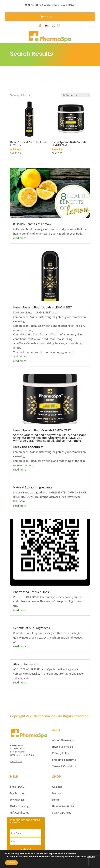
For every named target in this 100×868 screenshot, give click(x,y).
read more (20, 238)
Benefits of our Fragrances (32, 628)
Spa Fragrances (62, 813)
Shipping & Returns (64, 760)
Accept (11, 863)
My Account (17, 793)
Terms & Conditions (64, 766)
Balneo (56, 806)
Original (57, 787)
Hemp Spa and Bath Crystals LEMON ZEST (42, 430)
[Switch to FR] (53, 26)
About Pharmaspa (26, 664)
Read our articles (63, 747)
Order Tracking (19, 806)
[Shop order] (76, 95)
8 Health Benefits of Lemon (32, 224)
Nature (57, 793)
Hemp (56, 800)
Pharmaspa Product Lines (31, 592)
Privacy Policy (61, 753)
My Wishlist (17, 800)
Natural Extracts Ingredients (33, 487)
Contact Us (16, 761)
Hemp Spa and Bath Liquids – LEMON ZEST (43, 307)
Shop (13, 787)
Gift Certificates (20, 813)
